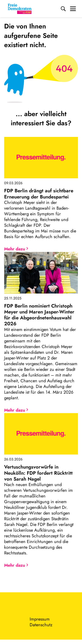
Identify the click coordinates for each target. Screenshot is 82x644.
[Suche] (63, 9)
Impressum (40, 619)
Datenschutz (41, 625)
